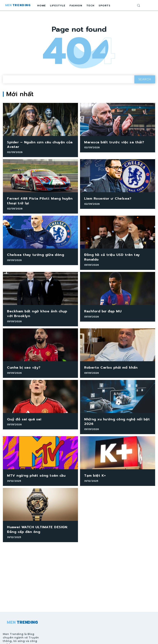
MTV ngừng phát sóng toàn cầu (33, 464)
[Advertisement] (79, 568)
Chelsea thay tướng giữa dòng (32, 252)
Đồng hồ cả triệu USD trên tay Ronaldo (116, 252)
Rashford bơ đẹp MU (101, 303)
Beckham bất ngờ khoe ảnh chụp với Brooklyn (37, 305)
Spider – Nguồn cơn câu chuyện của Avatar (36, 144)
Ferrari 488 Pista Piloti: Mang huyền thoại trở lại (37, 199)
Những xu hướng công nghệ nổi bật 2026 (113, 411)
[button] (138, 5)
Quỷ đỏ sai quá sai (22, 409)
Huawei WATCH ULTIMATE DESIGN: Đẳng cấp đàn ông (39, 517)
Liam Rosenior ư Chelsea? (105, 197)
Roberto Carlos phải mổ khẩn (108, 358)
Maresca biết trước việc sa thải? (111, 142)
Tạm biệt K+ (94, 464)
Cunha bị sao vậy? (22, 358)
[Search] (145, 79)
